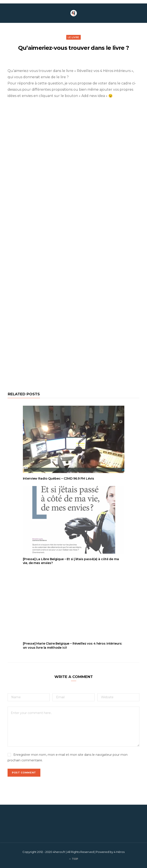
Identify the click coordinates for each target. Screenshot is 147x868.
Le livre (73, 37)
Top (74, 859)
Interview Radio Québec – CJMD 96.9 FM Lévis (58, 478)
